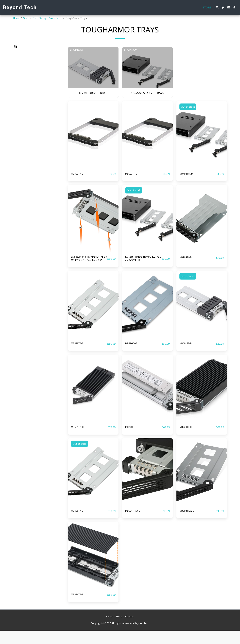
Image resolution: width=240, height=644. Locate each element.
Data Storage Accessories (48, 18)
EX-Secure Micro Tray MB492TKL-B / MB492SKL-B (141, 270)
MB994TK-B (188, 267)
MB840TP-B (134, 440)
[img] (93, 145)
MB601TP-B (188, 356)
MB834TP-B (80, 608)
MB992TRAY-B (190, 524)
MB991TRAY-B (136, 524)
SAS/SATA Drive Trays (30, 254)
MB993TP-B (80, 183)
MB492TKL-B (189, 183)
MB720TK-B (188, 440)
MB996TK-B (134, 356)
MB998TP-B (80, 356)
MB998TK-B (80, 524)
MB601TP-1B (80, 440)
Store (26, 18)
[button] (217, 7)
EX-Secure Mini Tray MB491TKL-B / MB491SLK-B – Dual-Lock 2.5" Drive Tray (86, 270)
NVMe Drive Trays (27, 250)
